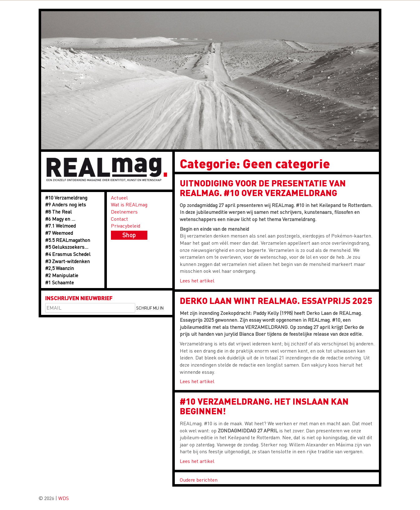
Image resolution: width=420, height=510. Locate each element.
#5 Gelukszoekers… (67, 247)
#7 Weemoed (59, 233)
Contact (119, 219)
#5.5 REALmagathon (68, 240)
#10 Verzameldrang (66, 197)
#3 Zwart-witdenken (67, 261)
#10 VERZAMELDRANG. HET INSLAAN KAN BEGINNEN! (264, 406)
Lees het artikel (197, 280)
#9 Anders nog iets (66, 204)
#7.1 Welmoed (60, 226)
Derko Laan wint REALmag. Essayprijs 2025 (276, 301)
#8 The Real (58, 212)
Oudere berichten (199, 480)
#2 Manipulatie (62, 275)
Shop (129, 235)
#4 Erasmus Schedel (68, 254)
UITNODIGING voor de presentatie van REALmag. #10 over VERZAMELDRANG (263, 188)
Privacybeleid (126, 226)
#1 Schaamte (60, 282)
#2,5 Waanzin (60, 268)
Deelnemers (124, 212)
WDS (64, 498)
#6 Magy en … (60, 219)
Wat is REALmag (129, 204)
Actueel (119, 197)
